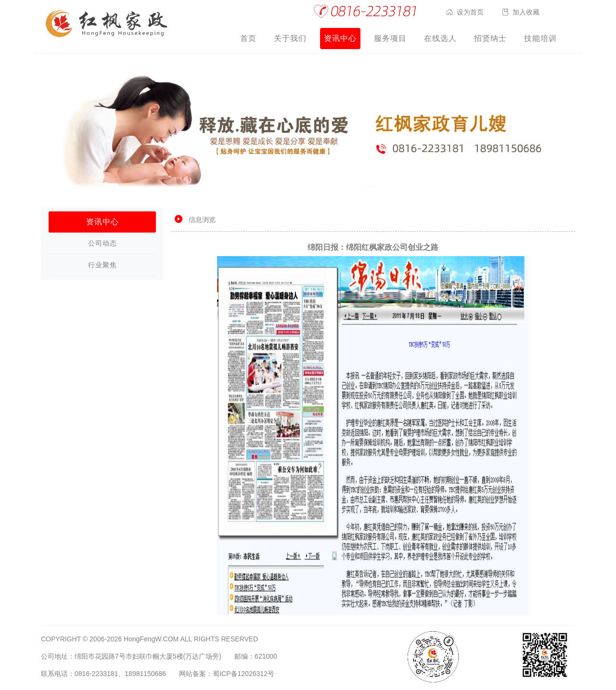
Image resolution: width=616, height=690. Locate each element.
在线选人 (440, 38)
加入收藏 (526, 12)
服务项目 (390, 38)
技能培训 (540, 38)
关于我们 (290, 38)
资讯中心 (340, 38)
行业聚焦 (103, 265)
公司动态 (103, 243)
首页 (248, 38)
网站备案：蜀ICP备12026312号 (227, 674)
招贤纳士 (490, 38)
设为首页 (470, 12)
